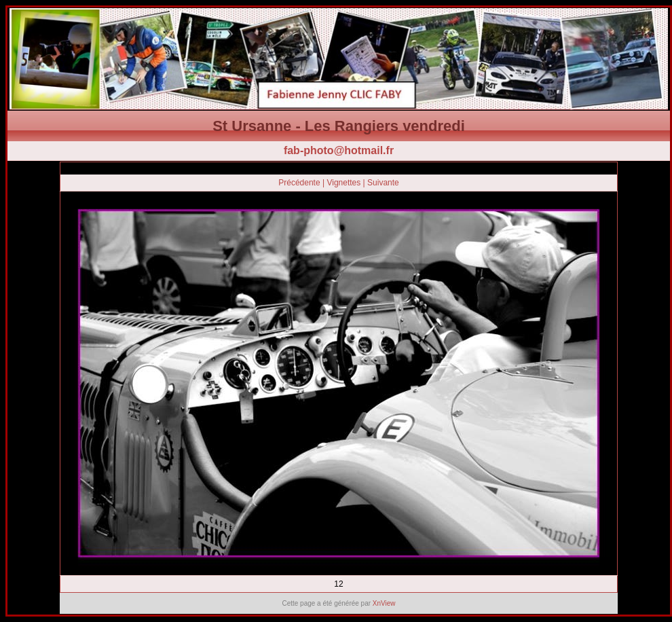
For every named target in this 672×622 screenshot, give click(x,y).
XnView (384, 603)
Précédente (299, 183)
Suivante (383, 183)
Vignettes (343, 183)
